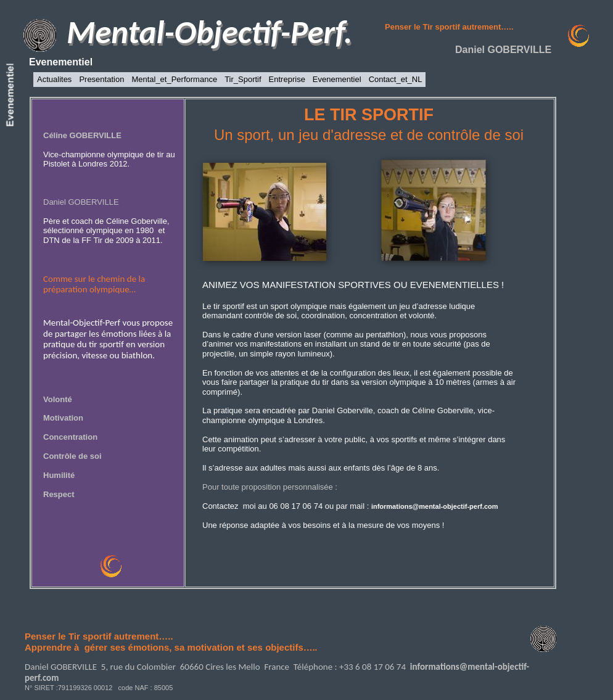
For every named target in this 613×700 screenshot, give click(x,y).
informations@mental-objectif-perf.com (435, 506)
